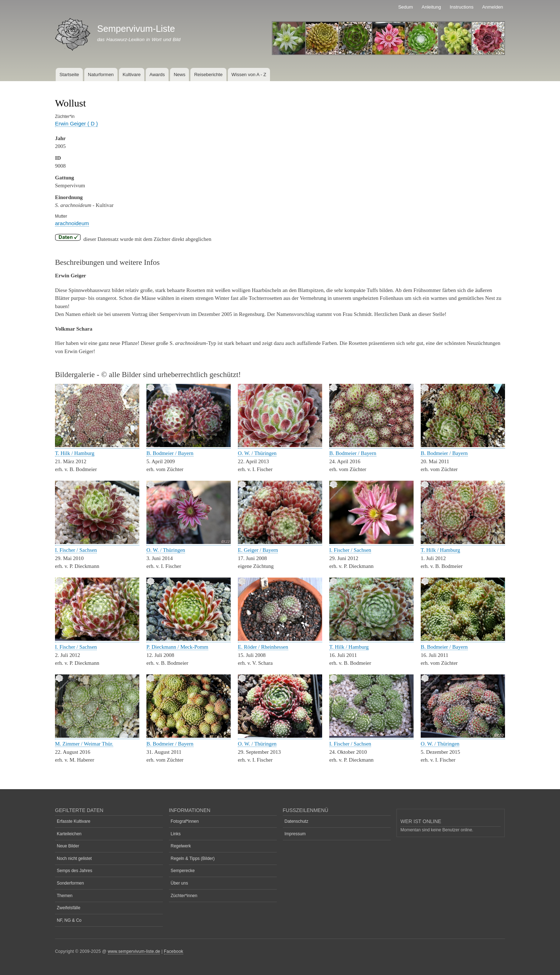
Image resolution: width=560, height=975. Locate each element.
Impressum (295, 834)
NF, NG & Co (69, 920)
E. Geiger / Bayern (258, 550)
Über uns (179, 883)
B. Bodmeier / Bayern (170, 453)
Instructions (461, 7)
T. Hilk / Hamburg (75, 453)
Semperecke (183, 871)
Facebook (174, 951)
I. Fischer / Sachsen (76, 550)
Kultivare (132, 75)
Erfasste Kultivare (74, 821)
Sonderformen (70, 883)
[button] (97, 446)
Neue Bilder (68, 846)
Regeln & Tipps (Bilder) (193, 858)
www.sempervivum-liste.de (134, 951)
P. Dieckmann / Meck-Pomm (177, 647)
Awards (157, 75)
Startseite (69, 75)
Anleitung (431, 7)
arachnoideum (72, 223)
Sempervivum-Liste (136, 29)
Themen (65, 896)
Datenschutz (297, 821)
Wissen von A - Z (249, 75)
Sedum (406, 7)
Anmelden (493, 7)
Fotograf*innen (185, 821)
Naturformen (101, 75)
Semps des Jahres (74, 871)
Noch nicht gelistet (74, 858)
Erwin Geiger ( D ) (76, 123)
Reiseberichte (209, 75)
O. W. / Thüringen (257, 453)
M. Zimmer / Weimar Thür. (84, 744)
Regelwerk (181, 846)
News (179, 75)
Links (176, 834)
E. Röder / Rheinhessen (263, 647)
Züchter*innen (184, 896)
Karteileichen (69, 834)
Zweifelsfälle (69, 908)
